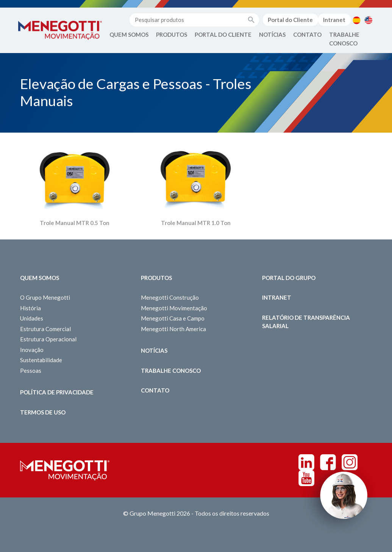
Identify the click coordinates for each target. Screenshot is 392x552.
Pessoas (31, 371)
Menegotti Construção (170, 297)
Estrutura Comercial (45, 329)
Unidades (32, 318)
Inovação (32, 350)
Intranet (334, 20)
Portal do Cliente (290, 20)
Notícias (272, 34)
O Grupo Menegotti (45, 297)
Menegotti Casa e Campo (173, 318)
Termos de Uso (43, 412)
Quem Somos (129, 34)
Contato (307, 34)
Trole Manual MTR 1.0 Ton (196, 223)
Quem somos (40, 278)
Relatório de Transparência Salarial (306, 322)
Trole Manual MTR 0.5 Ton (75, 223)
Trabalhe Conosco (344, 39)
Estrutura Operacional (48, 339)
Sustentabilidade (41, 360)
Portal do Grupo (289, 278)
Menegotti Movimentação (174, 308)
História (30, 308)
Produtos (172, 34)
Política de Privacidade (57, 392)
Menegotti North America (173, 329)
